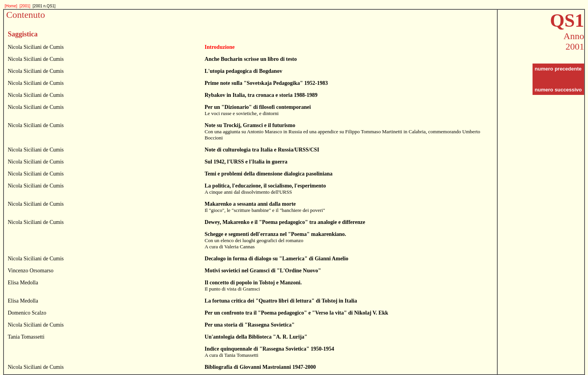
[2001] (25, 6)
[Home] (11, 6)
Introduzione (220, 47)
